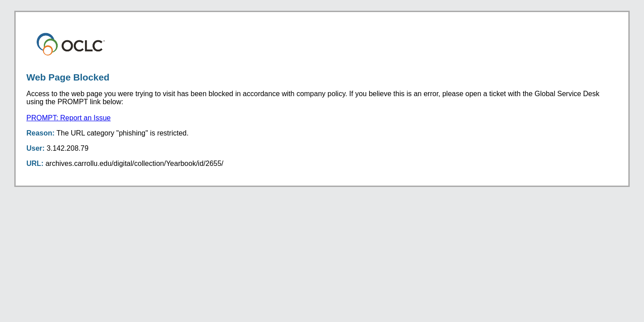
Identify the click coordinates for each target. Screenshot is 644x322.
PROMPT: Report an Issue (69, 118)
